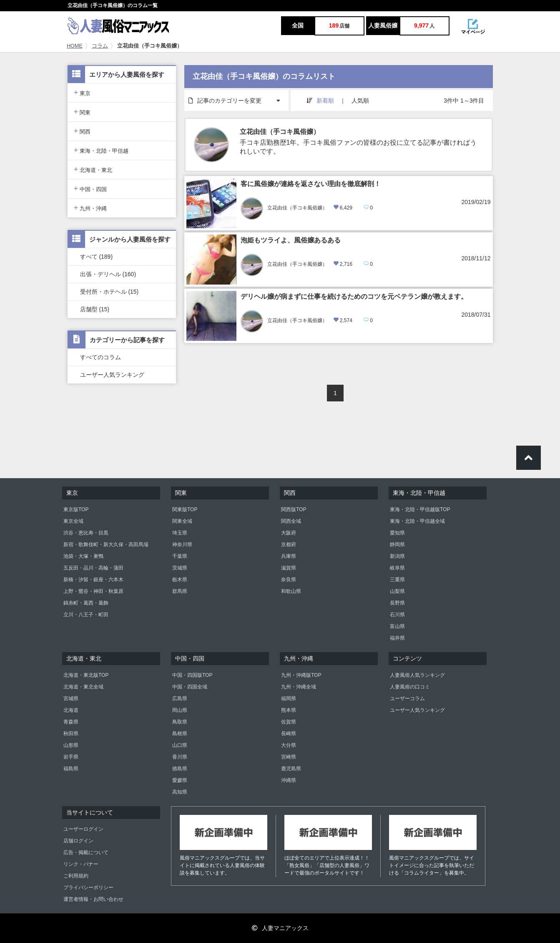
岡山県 (180, 710)
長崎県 (289, 734)
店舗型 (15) (95, 309)
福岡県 (289, 698)
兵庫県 (289, 556)
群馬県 (180, 591)
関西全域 (291, 521)
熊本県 (289, 710)
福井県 (397, 638)
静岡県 (397, 545)
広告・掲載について (86, 852)
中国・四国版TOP (192, 675)
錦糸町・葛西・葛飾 (86, 603)
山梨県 (397, 591)
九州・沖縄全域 (299, 687)
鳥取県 (180, 722)
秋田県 (71, 734)
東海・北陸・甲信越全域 (417, 521)
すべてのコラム (100, 357)
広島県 (180, 698)
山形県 (71, 745)
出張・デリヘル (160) (108, 274)
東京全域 (73, 521)
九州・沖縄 (90, 208)
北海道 (71, 710)
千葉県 (180, 556)
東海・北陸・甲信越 (101, 150)
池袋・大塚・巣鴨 (83, 556)
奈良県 (289, 580)
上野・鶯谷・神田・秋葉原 (93, 591)
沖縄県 (289, 780)
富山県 (397, 626)
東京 (82, 92)
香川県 (180, 757)
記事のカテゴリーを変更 (239, 97)
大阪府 (289, 533)
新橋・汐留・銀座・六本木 (93, 580)
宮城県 (71, 698)
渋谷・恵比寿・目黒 (86, 533)
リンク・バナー (81, 864)
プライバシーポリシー (88, 888)
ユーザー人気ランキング (112, 375)
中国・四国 (90, 188)
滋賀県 (289, 568)
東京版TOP (76, 509)
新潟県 (397, 556)
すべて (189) (97, 257)
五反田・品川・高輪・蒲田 (93, 568)
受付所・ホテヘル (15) (109, 292)
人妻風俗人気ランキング (417, 675)
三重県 (397, 580)
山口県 (180, 745)
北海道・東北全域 (83, 687)
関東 (82, 112)
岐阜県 (397, 568)
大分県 (289, 745)
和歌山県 (291, 591)
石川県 (397, 615)
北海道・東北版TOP (86, 675)
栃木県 (180, 580)
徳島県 (180, 769)
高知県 (180, 792)
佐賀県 (289, 722)
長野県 (397, 603)
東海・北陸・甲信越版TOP (420, 509)
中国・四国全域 (190, 687)
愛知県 (397, 533)
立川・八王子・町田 (86, 615)
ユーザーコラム (407, 698)
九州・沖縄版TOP (301, 675)
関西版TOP (294, 509)
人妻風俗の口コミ (410, 687)
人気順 (360, 101)
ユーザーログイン (83, 829)
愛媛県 (180, 780)
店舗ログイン (78, 841)
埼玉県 (180, 533)
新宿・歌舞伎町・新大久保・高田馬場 (106, 545)
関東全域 (182, 521)
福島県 (71, 769)
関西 (82, 131)
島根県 (180, 734)
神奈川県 (182, 545)
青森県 (71, 722)
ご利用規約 (76, 876)
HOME (75, 46)
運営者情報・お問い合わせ (93, 899)
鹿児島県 (291, 769)
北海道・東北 (93, 169)
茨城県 (180, 568)
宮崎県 (289, 757)
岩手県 (71, 757)
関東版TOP (185, 509)
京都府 (289, 545)
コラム (100, 46)
